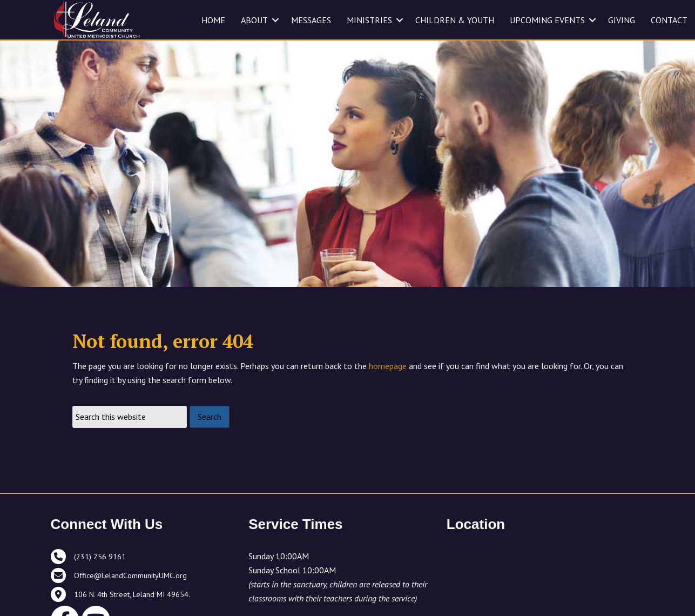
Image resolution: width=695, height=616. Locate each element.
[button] (275, 20)
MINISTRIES (369, 20)
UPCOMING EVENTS (547, 20)
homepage (388, 366)
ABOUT (254, 20)
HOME (213, 20)
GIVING (622, 20)
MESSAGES (311, 20)
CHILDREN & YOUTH (455, 20)
